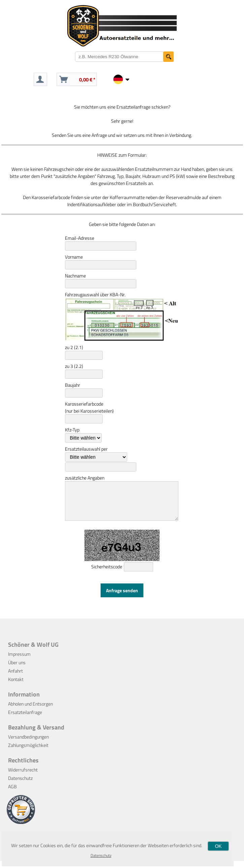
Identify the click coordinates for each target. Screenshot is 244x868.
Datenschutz (20, 785)
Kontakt (16, 686)
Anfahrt (15, 678)
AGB (12, 794)
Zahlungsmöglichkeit (28, 752)
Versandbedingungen (28, 744)
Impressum (19, 661)
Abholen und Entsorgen (30, 711)
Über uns (17, 669)
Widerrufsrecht (23, 777)
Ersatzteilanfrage (25, 719)
